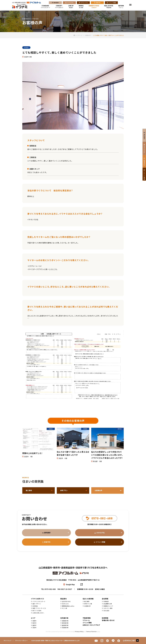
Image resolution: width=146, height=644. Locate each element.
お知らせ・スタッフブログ (91, 625)
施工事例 (81, 7)
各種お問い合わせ (108, 620)
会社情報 (105, 599)
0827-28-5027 (66, 589)
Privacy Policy (79, 631)
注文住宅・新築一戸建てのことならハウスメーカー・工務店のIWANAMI (55, 640)
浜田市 (34, 628)
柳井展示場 (65, 623)
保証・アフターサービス (39, 608)
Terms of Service (91, 631)
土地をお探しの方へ (38, 613)
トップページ (78, 35)
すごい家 (64, 608)
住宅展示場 (64, 618)
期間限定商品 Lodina (68, 606)
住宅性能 (35, 606)
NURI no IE (65, 604)
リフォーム (121, 7)
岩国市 (34, 621)
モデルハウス (84, 3)
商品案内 (71, 7)
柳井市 (34, 623)
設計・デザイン (37, 604)
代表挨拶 (106, 601)
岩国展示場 (65, 621)
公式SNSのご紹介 (129, 640)
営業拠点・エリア (108, 606)
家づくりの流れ (37, 611)
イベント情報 (112, 3)
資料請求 (56, 3)
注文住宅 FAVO (66, 601)
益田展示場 (65, 625)
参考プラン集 (88, 604)
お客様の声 (94, 7)
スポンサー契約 (108, 608)
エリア (33, 618)
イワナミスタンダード (45, 7)
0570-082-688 (50, 589)
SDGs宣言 (106, 611)
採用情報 (105, 618)
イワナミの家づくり (59, 7)
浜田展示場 (65, 628)
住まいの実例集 (88, 599)
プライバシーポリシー (21, 640)
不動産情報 (109, 7)
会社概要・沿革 (108, 604)
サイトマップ (8, 640)
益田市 (34, 625)
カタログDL (70, 3)
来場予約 (98, 3)
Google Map (70, 584)
